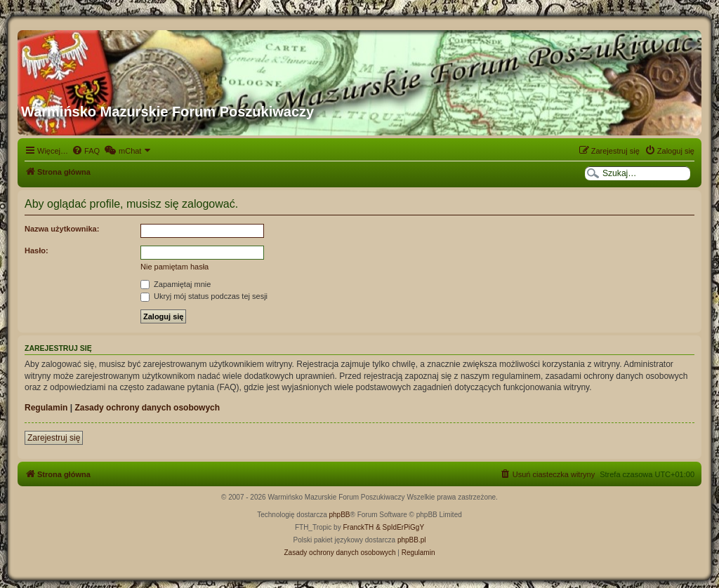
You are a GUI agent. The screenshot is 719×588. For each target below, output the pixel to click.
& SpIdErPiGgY (400, 527)
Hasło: (37, 250)
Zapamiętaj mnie (176, 284)
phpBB (340, 515)
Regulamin (46, 408)
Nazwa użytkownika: (62, 229)
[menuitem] (86, 151)
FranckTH (358, 527)
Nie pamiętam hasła (174, 267)
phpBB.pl (412, 540)
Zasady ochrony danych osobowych (147, 408)
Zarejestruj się (54, 438)
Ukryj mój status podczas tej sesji (204, 296)
